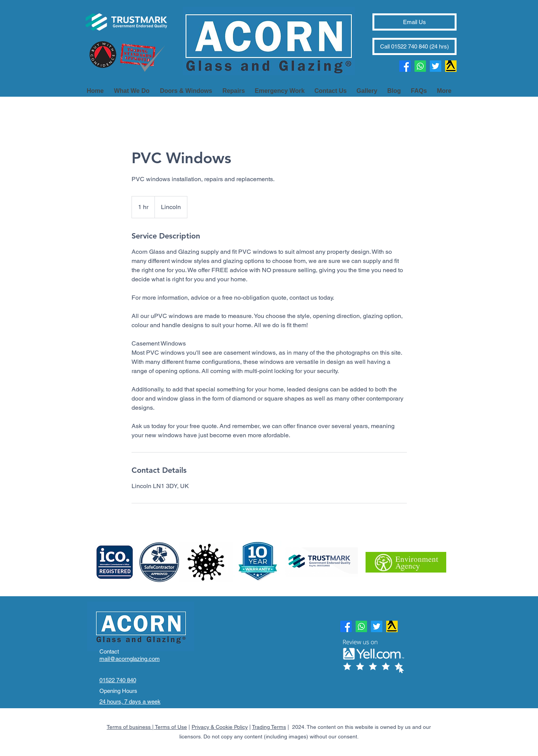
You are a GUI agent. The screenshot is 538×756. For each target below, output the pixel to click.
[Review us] (451, 66)
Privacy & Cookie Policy (220, 727)
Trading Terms (269, 727)
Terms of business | (131, 727)
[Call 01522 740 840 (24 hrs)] (414, 46)
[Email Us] (414, 22)
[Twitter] (436, 66)
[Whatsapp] (420, 66)
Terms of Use (171, 727)
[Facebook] (405, 66)
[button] (444, 87)
